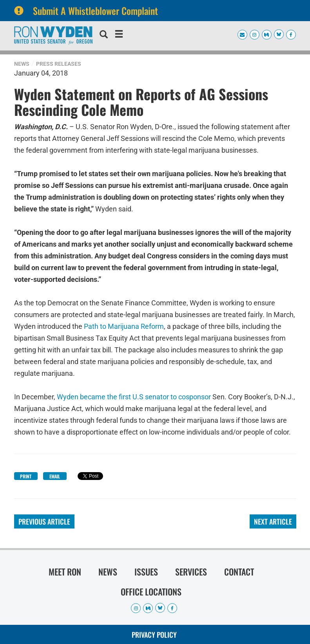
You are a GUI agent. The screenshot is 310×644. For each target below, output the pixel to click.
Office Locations (151, 592)
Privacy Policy (154, 635)
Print (26, 476)
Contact (239, 572)
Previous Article (44, 521)
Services (191, 572)
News (22, 64)
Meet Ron (65, 572)
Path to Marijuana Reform (124, 326)
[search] (104, 35)
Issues (146, 572)
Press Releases (59, 64)
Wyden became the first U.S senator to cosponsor (134, 397)
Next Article (273, 521)
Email (55, 476)
